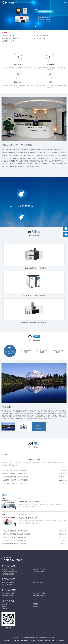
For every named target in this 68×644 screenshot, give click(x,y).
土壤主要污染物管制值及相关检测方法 (34, 540)
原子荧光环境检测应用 (8, 593)
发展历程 (4, 606)
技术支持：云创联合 (58, 641)
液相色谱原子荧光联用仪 (9, 572)
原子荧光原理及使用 (10, 579)
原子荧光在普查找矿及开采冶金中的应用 (34, 531)
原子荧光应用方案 (40, 38)
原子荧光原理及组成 (8, 582)
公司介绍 (4, 604)
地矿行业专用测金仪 (39, 572)
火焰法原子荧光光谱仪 (39, 569)
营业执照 (47, 641)
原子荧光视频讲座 (7, 585)
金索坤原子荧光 (8, 601)
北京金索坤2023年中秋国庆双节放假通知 (34, 470)
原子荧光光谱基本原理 (41, 35)
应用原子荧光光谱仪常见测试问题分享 (34, 537)
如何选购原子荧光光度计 (9, 35)
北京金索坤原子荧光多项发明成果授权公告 (34, 474)
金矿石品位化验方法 (8, 41)
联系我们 (35, 604)
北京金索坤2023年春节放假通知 (34, 483)
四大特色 (4, 609)
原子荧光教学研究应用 (39, 596)
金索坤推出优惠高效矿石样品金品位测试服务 (34, 534)
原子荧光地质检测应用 (8, 596)
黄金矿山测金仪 (41, 638)
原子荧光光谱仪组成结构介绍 (11, 38)
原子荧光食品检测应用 (39, 593)
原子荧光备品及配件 (8, 574)
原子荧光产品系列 (9, 566)
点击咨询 (66, 229)
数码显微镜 (51, 638)
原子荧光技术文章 (38, 582)
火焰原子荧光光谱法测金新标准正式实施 (34, 477)
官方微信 (66, 235)
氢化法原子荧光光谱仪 (8, 569)
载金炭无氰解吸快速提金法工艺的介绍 (34, 544)
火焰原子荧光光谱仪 (28, 638)
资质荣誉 (35, 606)
